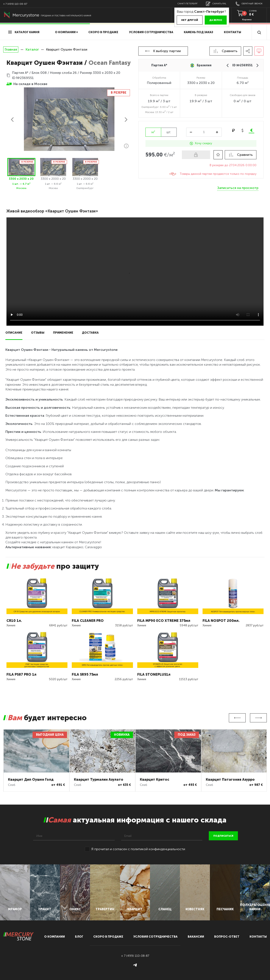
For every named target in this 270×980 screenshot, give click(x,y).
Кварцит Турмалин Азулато (99, 780)
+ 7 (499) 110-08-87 (15, 4)
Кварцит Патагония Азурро (230, 780)
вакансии (196, 937)
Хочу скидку (201, 143)
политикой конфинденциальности (158, 849)
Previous (237, 718)
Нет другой (190, 20)
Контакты (233, 32)
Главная (11, 50)
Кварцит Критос (155, 780)
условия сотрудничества (151, 32)
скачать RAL (216, 4)
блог (79, 937)
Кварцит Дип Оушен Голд (31, 780)
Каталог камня (24, 32)
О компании (55, 937)
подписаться (223, 836)
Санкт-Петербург (188, 4)
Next (258, 718)
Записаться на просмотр (238, 188)
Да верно (216, 20)
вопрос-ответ (227, 937)
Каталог (32, 49)
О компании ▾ (66, 32)
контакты (258, 937)
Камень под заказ (198, 32)
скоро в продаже (103, 32)
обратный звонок (249, 4)
